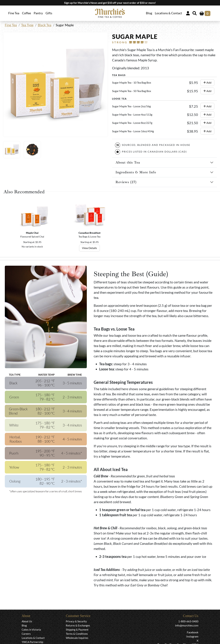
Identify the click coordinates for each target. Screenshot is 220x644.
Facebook (193, 632)
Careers (26, 634)
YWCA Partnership (32, 642)
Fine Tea (11, 25)
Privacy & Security (76, 621)
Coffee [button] (26, 13)
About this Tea (128, 162)
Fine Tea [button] (14, 13)
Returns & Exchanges (78, 625)
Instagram (192, 636)
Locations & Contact (168, 13)
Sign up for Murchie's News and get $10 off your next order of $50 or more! (110, 3)
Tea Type (27, 25)
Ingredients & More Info (136, 172)
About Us (27, 621)
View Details (89, 248)
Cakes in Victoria (31, 630)
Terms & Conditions (77, 634)
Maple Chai (32, 233)
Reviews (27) (126, 182)
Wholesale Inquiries (77, 638)
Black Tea (45, 25)
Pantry (38, 13)
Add (207, 82)
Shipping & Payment (77, 630)
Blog (149, 13)
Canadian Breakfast (90, 233)
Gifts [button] (49, 13)
